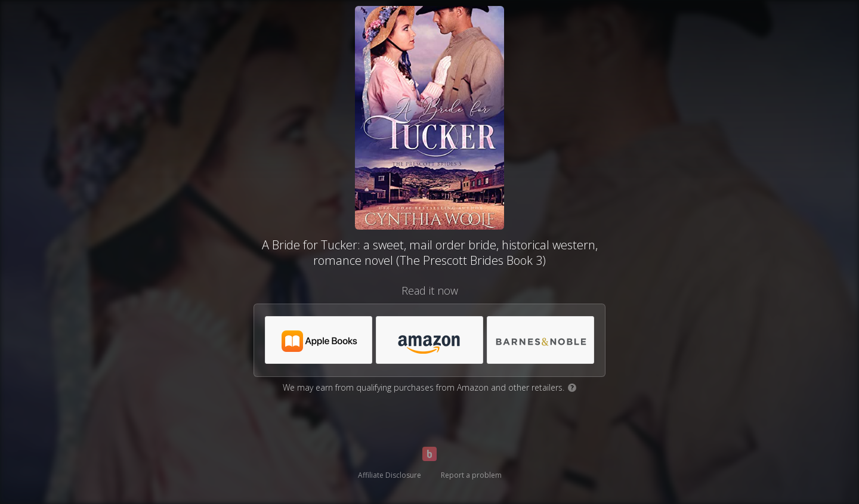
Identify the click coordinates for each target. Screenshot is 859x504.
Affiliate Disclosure (390, 475)
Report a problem (471, 475)
